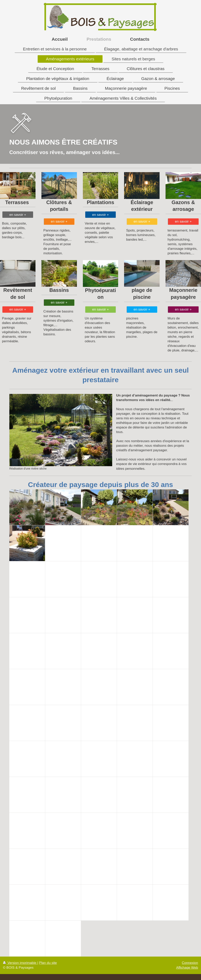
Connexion (190, 963)
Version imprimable (20, 963)
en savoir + (18, 215)
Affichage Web (187, 968)
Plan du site (48, 963)
